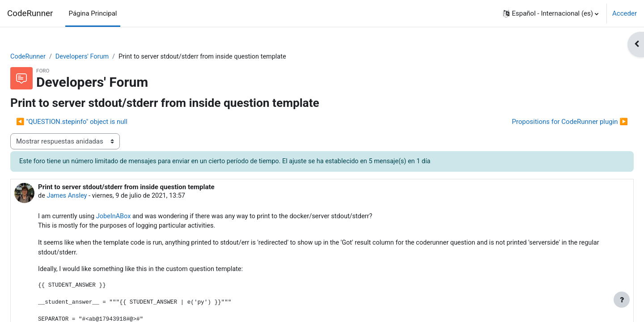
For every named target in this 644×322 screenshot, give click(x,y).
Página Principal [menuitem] (93, 13)
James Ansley (89, 197)
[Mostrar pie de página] (622, 300)
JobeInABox (138, 218)
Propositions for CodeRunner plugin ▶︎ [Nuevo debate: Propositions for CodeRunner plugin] (549, 122)
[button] (551, 13)
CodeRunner (30, 13)
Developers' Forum (106, 57)
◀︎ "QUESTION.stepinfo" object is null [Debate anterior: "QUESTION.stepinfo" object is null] (93, 122)
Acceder (625, 13)
